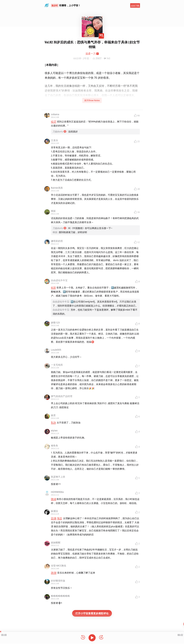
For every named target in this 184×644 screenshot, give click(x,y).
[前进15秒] (101, 638)
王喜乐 (55, 140)
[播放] (92, 638)
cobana (55, 114)
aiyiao (54, 430)
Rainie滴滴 (57, 188)
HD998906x (57, 492)
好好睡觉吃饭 (58, 581)
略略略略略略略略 (60, 596)
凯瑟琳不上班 (58, 477)
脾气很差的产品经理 (62, 396)
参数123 (55, 323)
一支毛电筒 (57, 365)
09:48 (54, 499)
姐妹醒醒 (56, 542)
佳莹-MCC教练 (59, 566)
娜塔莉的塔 (57, 241)
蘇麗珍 (55, 511)
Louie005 (56, 350)
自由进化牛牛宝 (59, 280)
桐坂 (53, 211)
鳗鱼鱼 (55, 445)
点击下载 (135, 5)
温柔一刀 (91, 54)
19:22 (60, 518)
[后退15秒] (83, 638)
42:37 (54, 122)
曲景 (53, 415)
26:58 (54, 573)
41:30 (53, 288)
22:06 (54, 518)
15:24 (53, 422)
